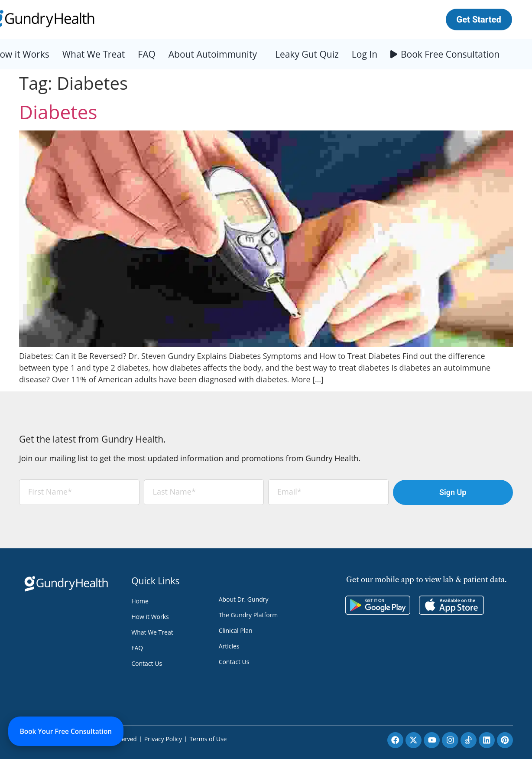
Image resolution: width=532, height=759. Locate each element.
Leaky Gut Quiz (307, 54)
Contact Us (147, 663)
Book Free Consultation (450, 54)
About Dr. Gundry (244, 599)
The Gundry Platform (248, 615)
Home (140, 601)
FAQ (146, 54)
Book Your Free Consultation (70, 730)
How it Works (150, 617)
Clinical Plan (236, 630)
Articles (229, 646)
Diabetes (58, 112)
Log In (365, 54)
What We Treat (94, 54)
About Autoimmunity (213, 54)
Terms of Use (208, 739)
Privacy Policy (163, 739)
